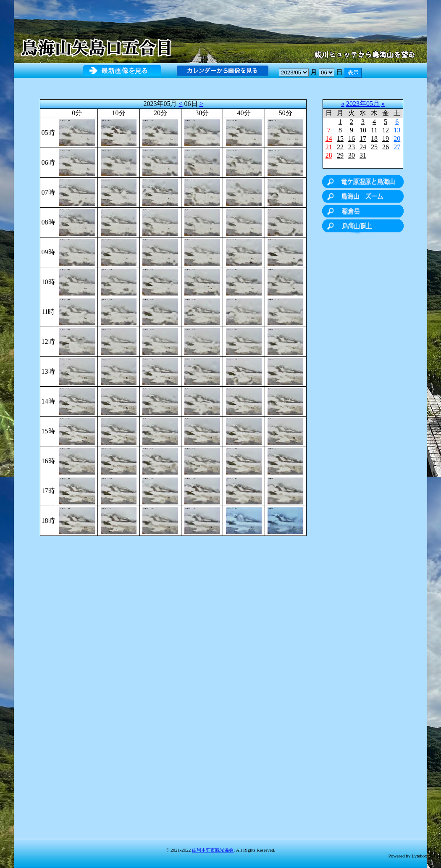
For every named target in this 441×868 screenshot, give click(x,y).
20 (397, 139)
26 (386, 147)
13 (397, 130)
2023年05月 (363, 104)
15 (340, 139)
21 (329, 147)
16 (352, 139)
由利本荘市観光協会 (213, 850)
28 (329, 155)
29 (340, 155)
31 (363, 155)
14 (329, 139)
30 (352, 155)
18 (374, 139)
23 (352, 147)
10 (363, 130)
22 (340, 147)
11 (374, 130)
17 (363, 139)
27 (397, 147)
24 (363, 147)
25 (374, 147)
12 (386, 130)
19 (386, 139)
